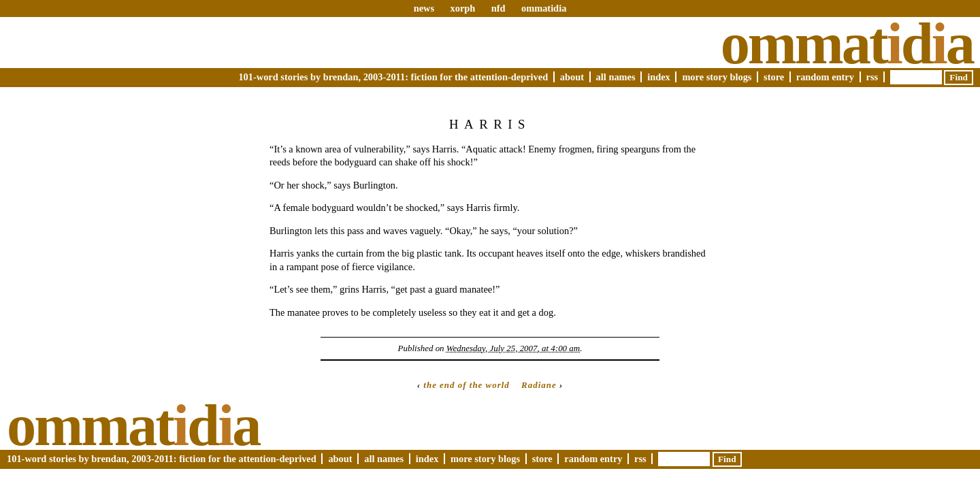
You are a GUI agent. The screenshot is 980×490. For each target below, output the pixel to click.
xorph (462, 8)
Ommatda (847, 44)
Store (774, 77)
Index (659, 77)
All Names (616, 77)
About (572, 77)
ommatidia (544, 8)
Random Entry (825, 77)
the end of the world (467, 385)
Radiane (539, 385)
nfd (499, 8)
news (424, 8)
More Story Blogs (717, 77)
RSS (872, 77)
